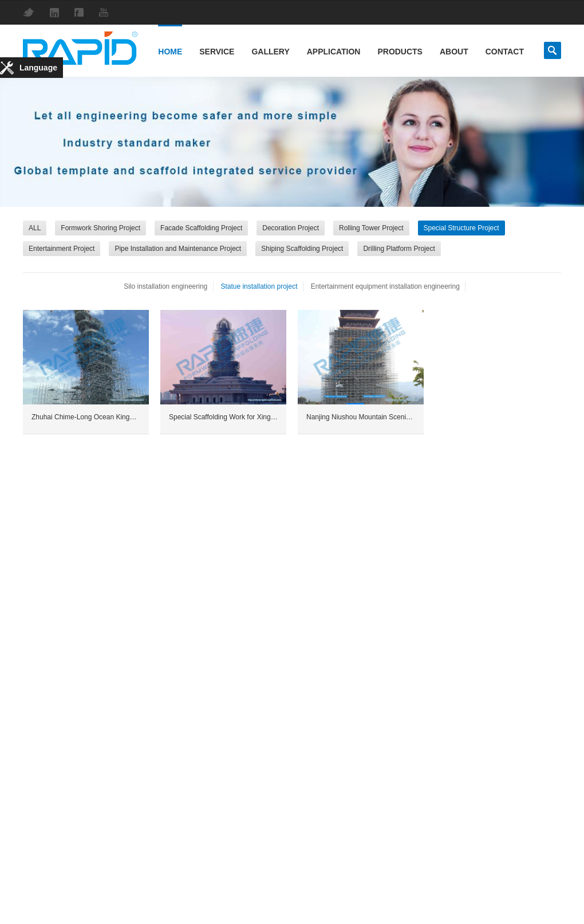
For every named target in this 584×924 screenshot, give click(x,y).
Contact (505, 52)
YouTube (106, 12)
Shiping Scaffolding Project (302, 249)
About (454, 52)
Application (334, 52)
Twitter (31, 12)
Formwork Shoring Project (100, 228)
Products (400, 52)
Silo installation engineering (165, 286)
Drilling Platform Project (399, 249)
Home (170, 52)
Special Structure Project (461, 228)
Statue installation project (259, 286)
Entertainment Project (62, 249)
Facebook (82, 12)
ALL (35, 228)
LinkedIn (57, 13)
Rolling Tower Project (371, 228)
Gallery (270, 52)
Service (217, 52)
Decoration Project (291, 228)
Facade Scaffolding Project (201, 228)
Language (38, 68)
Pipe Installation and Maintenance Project (178, 249)
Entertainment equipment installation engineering (385, 286)
